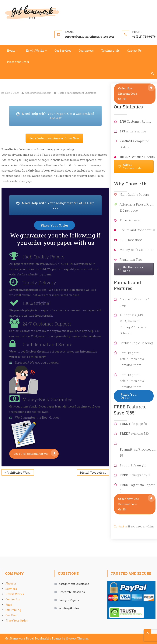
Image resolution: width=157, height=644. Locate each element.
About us (11, 583)
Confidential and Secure (47, 344)
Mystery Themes (77, 638)
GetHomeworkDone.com (38, 93)
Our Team (12, 615)
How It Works (35, 51)
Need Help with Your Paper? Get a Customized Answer (59, 116)
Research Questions (72, 592)
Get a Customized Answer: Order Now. (54, 138)
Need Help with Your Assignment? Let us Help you (59, 205)
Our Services (63, 51)
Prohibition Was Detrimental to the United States (20, 473)
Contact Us (134, 51)
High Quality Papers (43, 257)
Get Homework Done (131, 269)
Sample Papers (69, 600)
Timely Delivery (39, 283)
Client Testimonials (130, 166)
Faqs (9, 605)
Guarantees (86, 51)
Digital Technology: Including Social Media (95, 473)
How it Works (15, 594)
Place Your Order (18, 62)
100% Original (37, 303)
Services (11, 589)
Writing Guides (69, 608)
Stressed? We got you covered (37, 362)
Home (11, 51)
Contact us (121, 526)
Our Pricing (13, 610)
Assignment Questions (83, 93)
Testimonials (110, 51)
